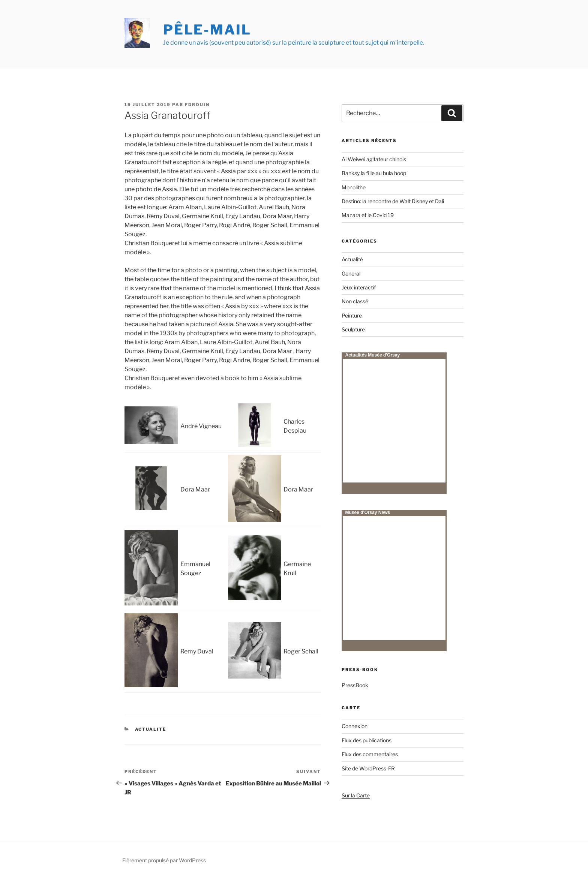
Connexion (355, 726)
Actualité (151, 729)
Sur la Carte (356, 795)
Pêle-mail (207, 30)
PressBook (355, 685)
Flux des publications (367, 740)
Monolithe (354, 187)
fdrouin (197, 105)
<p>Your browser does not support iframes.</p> (394, 421)
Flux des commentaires (370, 754)
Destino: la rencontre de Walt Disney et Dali (393, 201)
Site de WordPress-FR (368, 768)
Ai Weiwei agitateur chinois (374, 159)
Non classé (355, 301)
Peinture (352, 315)
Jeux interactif (359, 287)
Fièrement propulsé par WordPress (164, 860)
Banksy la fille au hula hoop (374, 173)
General (351, 273)
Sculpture (353, 329)
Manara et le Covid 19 (368, 215)
